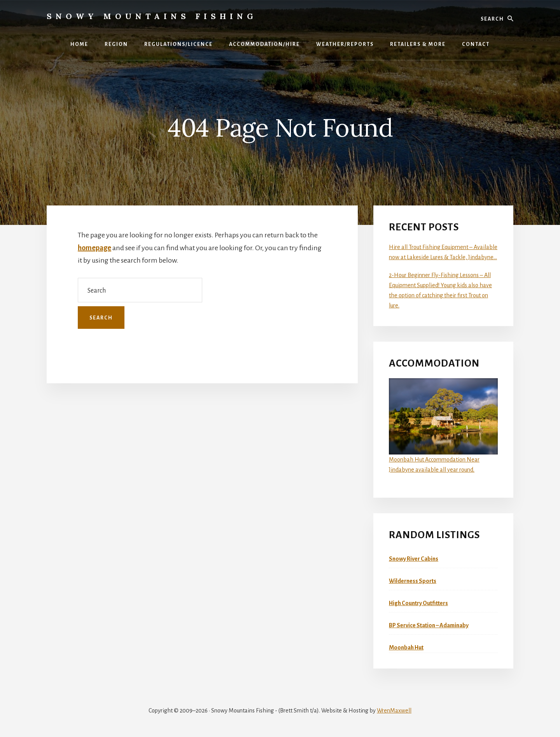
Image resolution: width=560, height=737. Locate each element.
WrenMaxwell (394, 711)
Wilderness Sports (413, 581)
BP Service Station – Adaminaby (429, 625)
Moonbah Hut (406, 648)
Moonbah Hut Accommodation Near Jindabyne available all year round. (443, 426)
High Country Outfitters (418, 603)
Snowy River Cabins (414, 559)
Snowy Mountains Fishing (152, 16)
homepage (94, 248)
